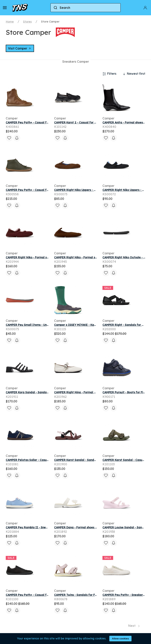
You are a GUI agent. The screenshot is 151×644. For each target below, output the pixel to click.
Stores (27, 22)
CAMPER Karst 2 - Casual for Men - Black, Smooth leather (93, 122)
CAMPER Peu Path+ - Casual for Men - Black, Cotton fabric (46, 595)
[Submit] (55, 8)
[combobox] (86, 8)
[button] (5, 8)
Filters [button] (109, 74)
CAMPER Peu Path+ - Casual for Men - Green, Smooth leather (48, 190)
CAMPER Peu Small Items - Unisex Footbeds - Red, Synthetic (47, 325)
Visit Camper (20, 48)
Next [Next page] (134, 626)
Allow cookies (121, 639)
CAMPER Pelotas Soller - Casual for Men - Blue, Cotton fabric (48, 460)
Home (10, 22)
